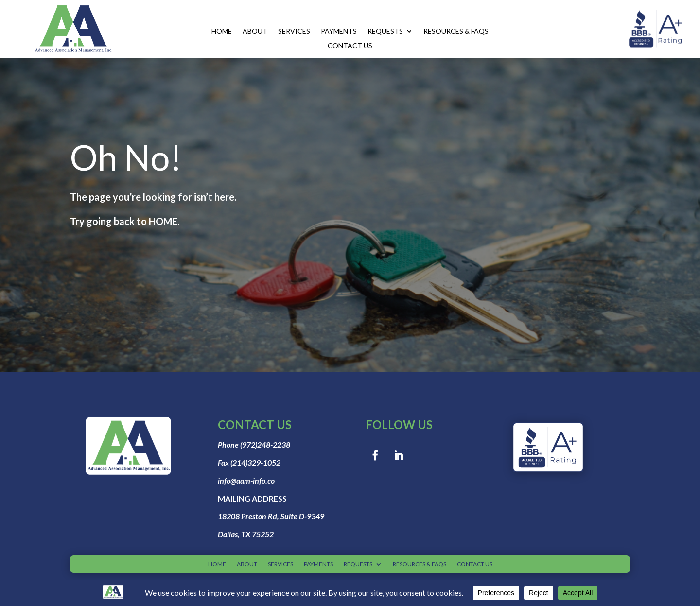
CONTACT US (350, 46)
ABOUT (255, 31)
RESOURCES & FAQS (456, 31)
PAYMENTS (339, 31)
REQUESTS (385, 31)
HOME (222, 31)
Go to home (127, 257)
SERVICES (294, 31)
